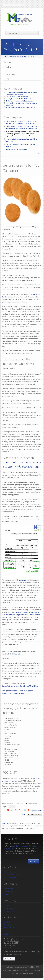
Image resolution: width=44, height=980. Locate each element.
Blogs (14, 57)
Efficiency (12, 807)
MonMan (5, 823)
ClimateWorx (8, 889)
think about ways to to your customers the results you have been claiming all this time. (21, 615)
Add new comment (34, 815)
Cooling (8, 67)
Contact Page (9, 959)
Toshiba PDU (8, 911)
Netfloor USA (16, 654)
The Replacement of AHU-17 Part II (18, 99)
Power (8, 71)
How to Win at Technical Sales (16, 149)
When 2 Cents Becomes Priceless (17, 97)
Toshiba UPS (8, 905)
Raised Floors (10, 75)
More (39, 153)
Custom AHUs (8, 891)
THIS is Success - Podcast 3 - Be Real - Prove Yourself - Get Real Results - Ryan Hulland (21, 122)
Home (10, 57)
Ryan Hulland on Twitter (18, 693)
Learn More (33, 861)
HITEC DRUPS (9, 908)
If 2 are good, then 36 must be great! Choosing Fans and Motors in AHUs (22, 94)
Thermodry (7, 894)
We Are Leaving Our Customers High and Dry (21, 107)
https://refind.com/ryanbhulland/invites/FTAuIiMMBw (20, 686)
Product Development (11, 928)
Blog (7, 79)
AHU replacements (22, 580)
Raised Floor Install (11, 878)
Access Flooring (9, 872)
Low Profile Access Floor (12, 875)
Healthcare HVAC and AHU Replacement (20, 101)
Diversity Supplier (10, 925)
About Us (7, 922)
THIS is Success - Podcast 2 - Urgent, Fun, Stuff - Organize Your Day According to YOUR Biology (22, 127)
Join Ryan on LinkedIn (10, 691)
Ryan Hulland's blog (22, 57)
